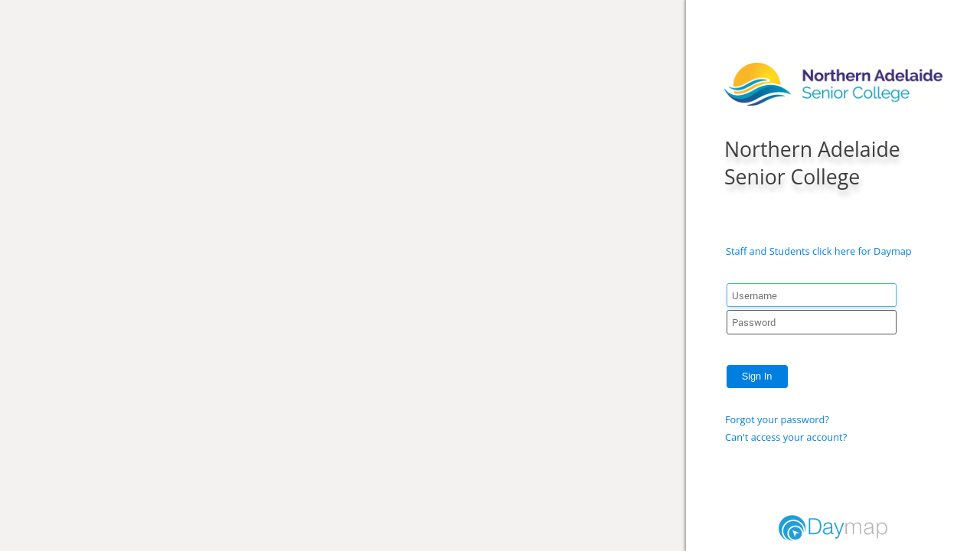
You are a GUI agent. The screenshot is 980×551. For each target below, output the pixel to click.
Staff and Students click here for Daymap (819, 251)
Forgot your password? (777, 419)
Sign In (757, 376)
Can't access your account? (786, 437)
